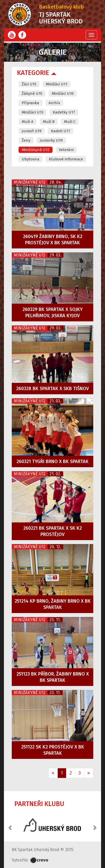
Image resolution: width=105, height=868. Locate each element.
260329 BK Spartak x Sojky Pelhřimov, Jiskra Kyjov (52, 313)
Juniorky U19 (51, 140)
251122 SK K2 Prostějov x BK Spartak (53, 750)
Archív (54, 103)
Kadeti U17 (61, 131)
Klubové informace (66, 159)
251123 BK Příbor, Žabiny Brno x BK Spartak (53, 677)
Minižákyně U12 (36, 150)
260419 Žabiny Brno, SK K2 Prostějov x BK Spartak (53, 240)
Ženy (26, 140)
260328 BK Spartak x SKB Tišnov (52, 389)
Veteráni (66, 150)
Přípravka (30, 103)
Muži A (28, 122)
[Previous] (53, 773)
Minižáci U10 (63, 93)
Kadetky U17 (64, 112)
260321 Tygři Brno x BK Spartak (52, 461)
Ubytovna (31, 159)
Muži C (70, 122)
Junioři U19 (32, 131)
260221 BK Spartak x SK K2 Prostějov (52, 531)
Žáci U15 (29, 84)
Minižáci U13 (33, 112)
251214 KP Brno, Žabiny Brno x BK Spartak (53, 604)
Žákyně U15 (32, 93)
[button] (10, 825)
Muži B (49, 122)
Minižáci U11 (57, 84)
